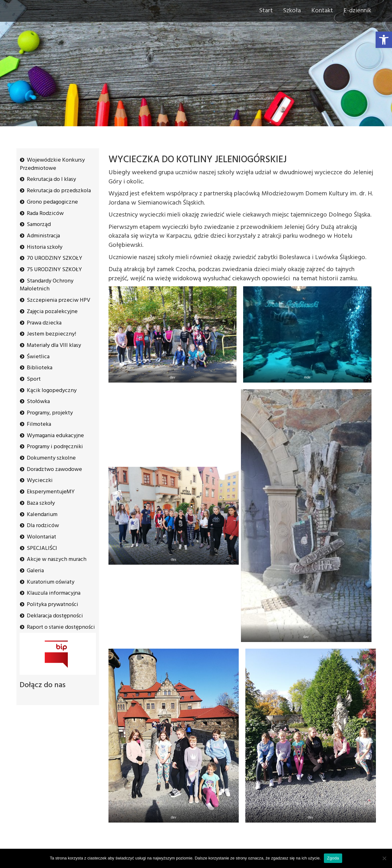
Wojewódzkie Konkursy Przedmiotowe (52, 164)
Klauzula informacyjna (54, 593)
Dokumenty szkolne (51, 458)
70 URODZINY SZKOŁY (55, 258)
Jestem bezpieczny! (51, 334)
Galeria (35, 571)
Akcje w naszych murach (57, 559)
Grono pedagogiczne (52, 202)
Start (266, 11)
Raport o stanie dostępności (61, 627)
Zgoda (333, 858)
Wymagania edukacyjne (55, 436)
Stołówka (38, 402)
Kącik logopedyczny (52, 391)
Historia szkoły (45, 247)
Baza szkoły (41, 503)
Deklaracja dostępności (55, 616)
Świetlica (38, 357)
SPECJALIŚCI (42, 548)
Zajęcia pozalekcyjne (52, 312)
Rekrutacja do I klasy (51, 179)
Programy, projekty (50, 413)
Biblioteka (40, 368)
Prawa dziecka (44, 323)
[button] (384, 40)
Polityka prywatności (53, 605)
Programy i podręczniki (55, 447)
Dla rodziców (43, 526)
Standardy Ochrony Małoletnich (47, 285)
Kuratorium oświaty (51, 582)
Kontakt (322, 11)
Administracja (43, 236)
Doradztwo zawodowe (54, 470)
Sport (34, 379)
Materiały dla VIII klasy (54, 345)
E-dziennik (357, 11)
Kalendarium (42, 515)
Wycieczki (40, 481)
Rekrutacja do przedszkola (59, 191)
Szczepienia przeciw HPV (59, 300)
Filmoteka (39, 424)
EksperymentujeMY (51, 492)
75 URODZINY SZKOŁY (54, 270)
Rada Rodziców (45, 214)
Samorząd (39, 225)
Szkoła (292, 11)
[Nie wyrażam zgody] (384, 858)
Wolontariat (41, 537)
